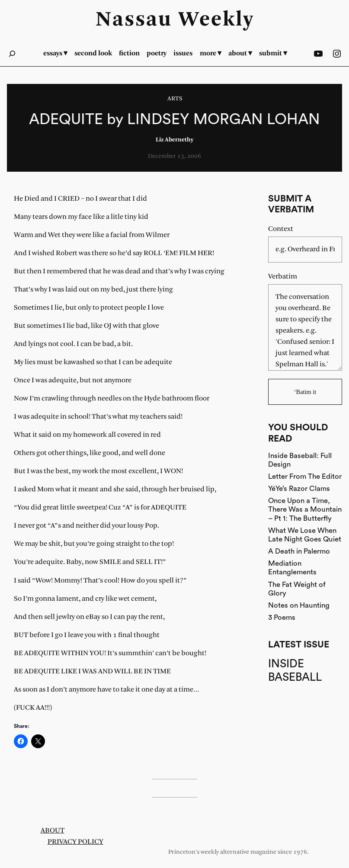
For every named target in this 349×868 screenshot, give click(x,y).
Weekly (216, 20)
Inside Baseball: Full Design (300, 460)
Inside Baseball (295, 671)
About (53, 831)
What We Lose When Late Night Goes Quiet (305, 535)
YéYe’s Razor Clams (299, 488)
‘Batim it (305, 392)
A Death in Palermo (299, 551)
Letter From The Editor (305, 476)
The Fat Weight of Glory (297, 589)
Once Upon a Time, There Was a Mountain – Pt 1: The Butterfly (305, 509)
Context (281, 229)
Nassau (134, 20)
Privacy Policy (75, 842)
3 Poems (282, 617)
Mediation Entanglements (292, 568)
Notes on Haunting (299, 605)
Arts (175, 99)
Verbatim (283, 277)
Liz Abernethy (174, 140)
